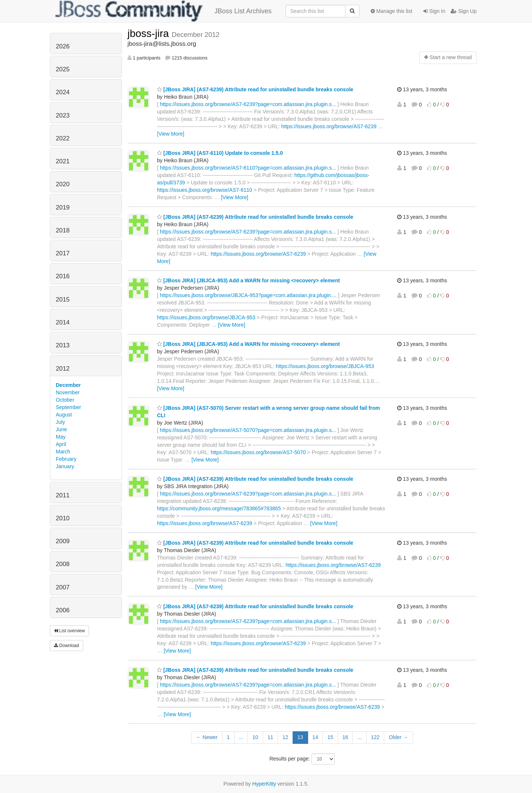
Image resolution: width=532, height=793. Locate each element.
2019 (63, 207)
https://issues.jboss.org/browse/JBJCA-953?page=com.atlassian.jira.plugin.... (248, 295)
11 (270, 737)
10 (255, 737)
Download (66, 646)
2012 (63, 369)
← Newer (207, 737)
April (61, 444)
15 (330, 737)
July (60, 422)
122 (375, 737)
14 (316, 737)
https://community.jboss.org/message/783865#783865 (219, 508)
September (68, 407)
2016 (63, 276)
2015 (63, 299)
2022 (63, 138)
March (63, 452)
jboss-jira (150, 33)
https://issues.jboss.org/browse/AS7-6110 (205, 190)
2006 (63, 610)
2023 (63, 115)
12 (285, 737)
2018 (63, 230)
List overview (69, 631)
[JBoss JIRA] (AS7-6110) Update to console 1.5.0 (220, 153)
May (61, 437)
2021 (63, 161)
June (61, 429)
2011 (63, 495)
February (66, 459)
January (65, 466)
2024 (63, 92)
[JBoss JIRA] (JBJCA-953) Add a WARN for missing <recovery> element (248, 280)
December (68, 385)
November (68, 392)
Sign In (434, 11)
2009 (63, 541)
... (241, 737)
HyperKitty (264, 784)
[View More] (171, 134)
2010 (63, 518)
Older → (398, 737)
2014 (63, 322)
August (64, 415)
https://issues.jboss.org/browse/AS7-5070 (258, 452)
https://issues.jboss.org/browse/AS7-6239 (329, 126)
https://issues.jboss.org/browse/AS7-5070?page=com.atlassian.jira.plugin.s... (248, 430)
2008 (63, 564)
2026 (63, 46)
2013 (63, 345)
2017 (63, 253)
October (65, 400)
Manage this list (391, 11)
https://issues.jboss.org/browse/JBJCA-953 (206, 317)
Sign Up (464, 11)
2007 (63, 587)
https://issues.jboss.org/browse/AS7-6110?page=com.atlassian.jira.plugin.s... (248, 168)
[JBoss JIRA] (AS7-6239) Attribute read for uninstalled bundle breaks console (255, 89)
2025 (63, 69)
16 (345, 737)
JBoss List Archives (163, 11)
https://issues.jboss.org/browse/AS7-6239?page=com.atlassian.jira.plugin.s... (248, 104)
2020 (63, 184)
